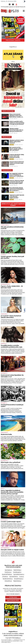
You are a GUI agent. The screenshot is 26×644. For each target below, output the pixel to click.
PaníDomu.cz (8, 572)
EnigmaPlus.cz (13, 47)
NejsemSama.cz (17, 581)
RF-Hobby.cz (17, 638)
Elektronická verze (13, 600)
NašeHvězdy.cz (17, 570)
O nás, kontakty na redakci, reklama (13, 633)
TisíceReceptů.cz (17, 572)
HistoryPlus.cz (8, 581)
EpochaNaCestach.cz (19, 574)
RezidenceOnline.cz (8, 579)
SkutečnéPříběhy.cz (7, 574)
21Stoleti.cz (5, 576)
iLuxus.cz (22, 576)
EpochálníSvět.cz (14, 576)
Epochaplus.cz (8, 570)
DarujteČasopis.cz (19, 579)
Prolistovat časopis (13, 40)
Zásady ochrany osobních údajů (13, 635)
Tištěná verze (13, 597)
